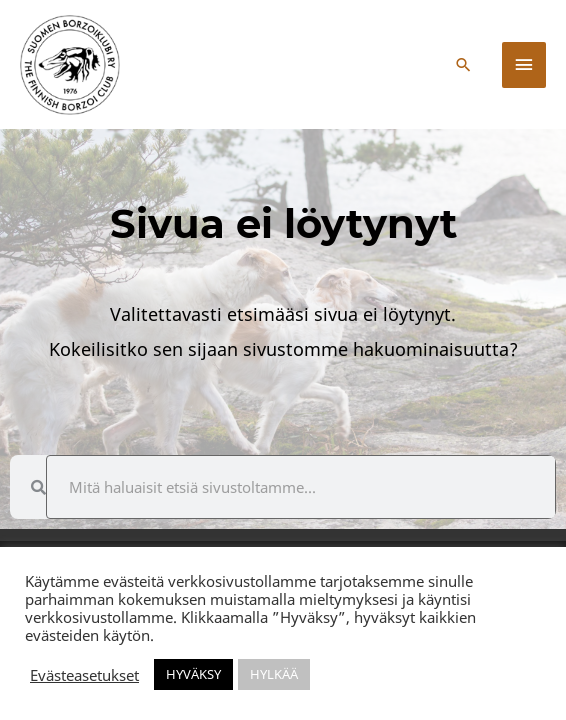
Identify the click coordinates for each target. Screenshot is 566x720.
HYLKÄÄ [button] (274, 674)
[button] (463, 64)
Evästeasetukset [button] (84, 675)
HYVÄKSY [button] (193, 674)
